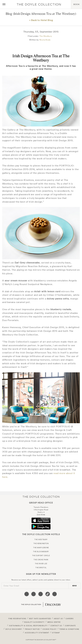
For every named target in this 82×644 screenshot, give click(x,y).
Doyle (39, 4)
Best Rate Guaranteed (40, 619)
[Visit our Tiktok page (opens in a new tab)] (48, 594)
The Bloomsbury (41, 552)
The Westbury (46, 36)
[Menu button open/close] (4, 4)
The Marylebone (41, 548)
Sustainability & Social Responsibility (28, 626)
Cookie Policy (50, 629)
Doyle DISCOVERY (14, 629)
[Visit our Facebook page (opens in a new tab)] (27, 594)
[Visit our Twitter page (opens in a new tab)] (34, 594)
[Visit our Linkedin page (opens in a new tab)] (55, 594)
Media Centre (54, 622)
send (75, 586)
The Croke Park (41, 560)
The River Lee (41, 564)
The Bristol (41, 568)
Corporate (70, 626)
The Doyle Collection (41, 497)
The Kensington (41, 543)
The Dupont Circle (41, 556)
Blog (9, 14)
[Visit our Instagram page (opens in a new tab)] (41, 594)
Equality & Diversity (34, 622)
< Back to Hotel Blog (41, 20)
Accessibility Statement (37, 633)
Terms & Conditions (69, 629)
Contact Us (56, 626)
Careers (70, 619)
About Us (58, 619)
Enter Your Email (11, 586)
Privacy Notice (32, 629)
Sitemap (56, 633)
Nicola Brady (45, 40)
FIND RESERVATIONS (17, 619)
